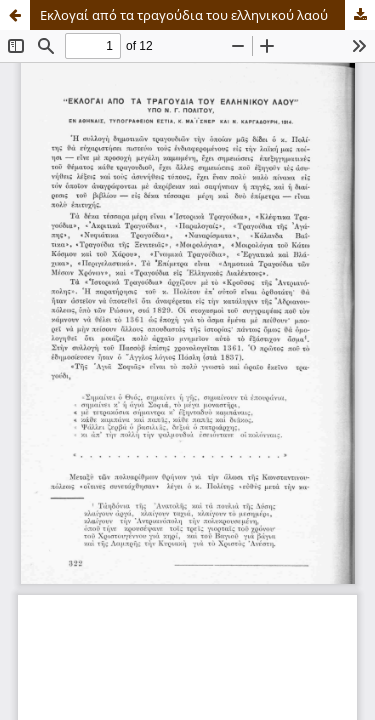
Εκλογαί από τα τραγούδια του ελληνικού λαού (184, 15)
